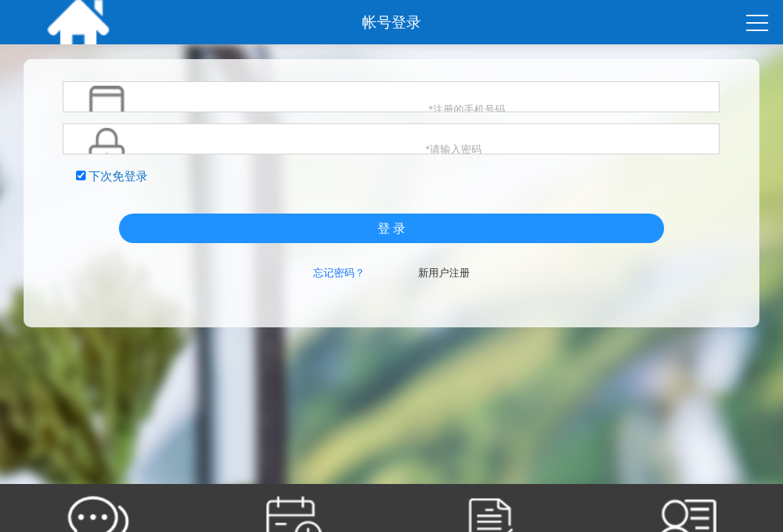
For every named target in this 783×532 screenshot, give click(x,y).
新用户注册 (444, 273)
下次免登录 (112, 176)
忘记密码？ (339, 273)
